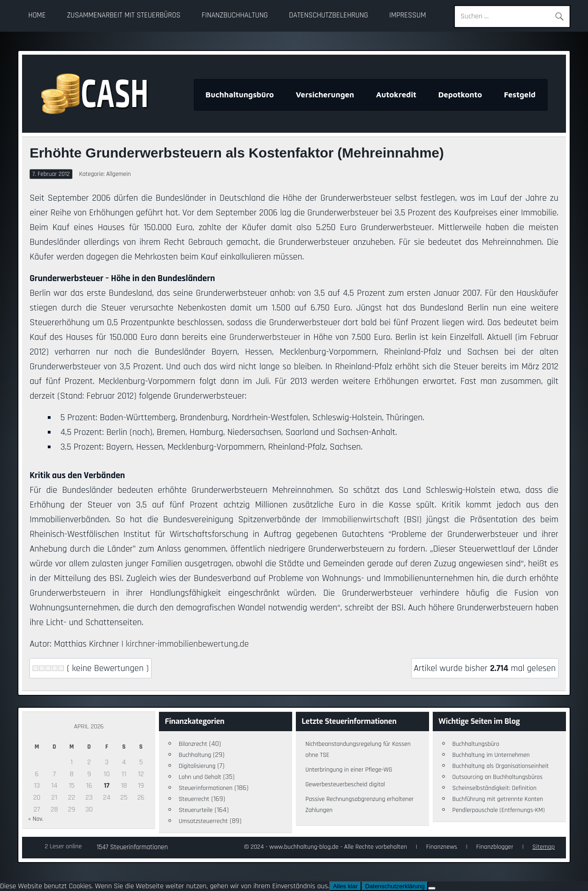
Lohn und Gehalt (200, 777)
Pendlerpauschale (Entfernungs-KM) (499, 810)
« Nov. (36, 819)
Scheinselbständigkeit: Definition (495, 788)
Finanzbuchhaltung (235, 15)
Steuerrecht (194, 799)
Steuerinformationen (206, 788)
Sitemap (544, 847)
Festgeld (520, 95)
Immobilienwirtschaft (361, 519)
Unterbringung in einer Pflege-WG (349, 770)
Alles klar (345, 886)
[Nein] (432, 888)
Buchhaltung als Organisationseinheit (501, 766)
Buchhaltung (195, 755)
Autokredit (396, 95)
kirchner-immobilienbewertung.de (187, 644)
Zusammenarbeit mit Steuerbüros (124, 15)
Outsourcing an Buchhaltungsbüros (498, 777)
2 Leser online (63, 846)
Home (37, 15)
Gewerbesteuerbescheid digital (345, 784)
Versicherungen (325, 95)
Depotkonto (460, 95)
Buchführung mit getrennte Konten (498, 799)
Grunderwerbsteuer (265, 337)
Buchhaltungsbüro (240, 95)
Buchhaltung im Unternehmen (491, 755)
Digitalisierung (197, 766)
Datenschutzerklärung (395, 886)
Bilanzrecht (193, 744)
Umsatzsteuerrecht (203, 821)
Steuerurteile (196, 810)
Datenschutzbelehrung (328, 15)
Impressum (407, 15)
